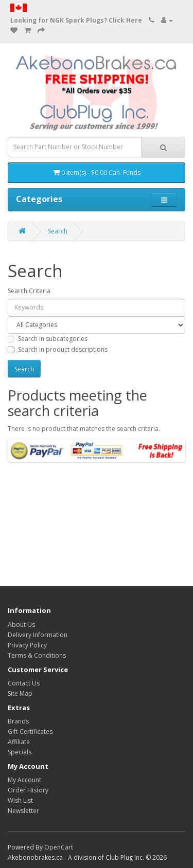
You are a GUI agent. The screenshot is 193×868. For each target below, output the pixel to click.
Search (58, 231)
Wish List (20, 800)
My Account (24, 780)
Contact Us (24, 683)
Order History (28, 790)
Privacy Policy (27, 645)
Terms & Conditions (37, 655)
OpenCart (59, 847)
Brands (18, 721)
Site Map (20, 693)
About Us (21, 625)
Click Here (125, 20)
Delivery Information (38, 635)
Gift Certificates (30, 731)
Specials (20, 752)
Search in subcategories (48, 339)
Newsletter (23, 811)
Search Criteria (29, 291)
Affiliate (19, 742)
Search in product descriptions (58, 349)
